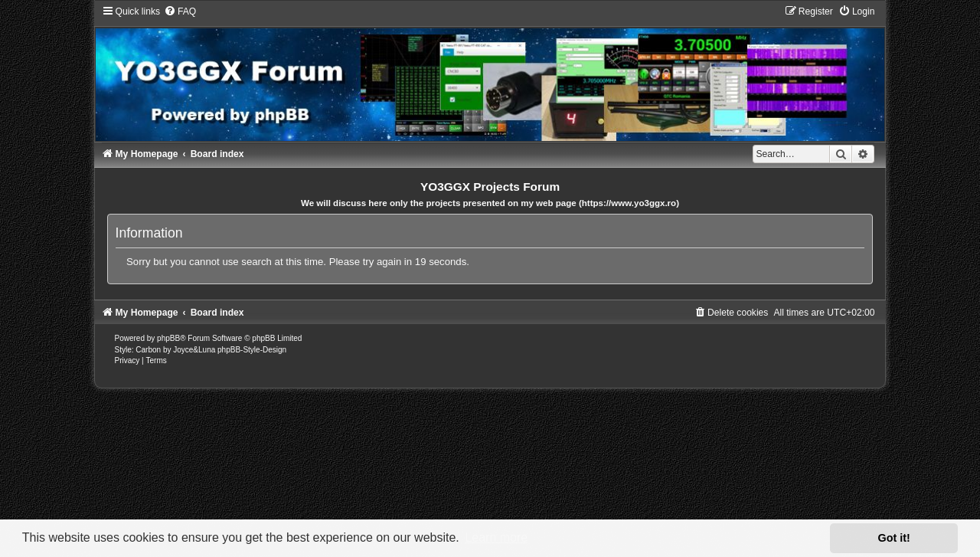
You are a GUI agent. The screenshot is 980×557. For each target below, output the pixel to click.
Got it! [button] (894, 538)
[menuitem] (180, 11)
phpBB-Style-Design (252, 350)
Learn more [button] (496, 537)
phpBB (168, 338)
